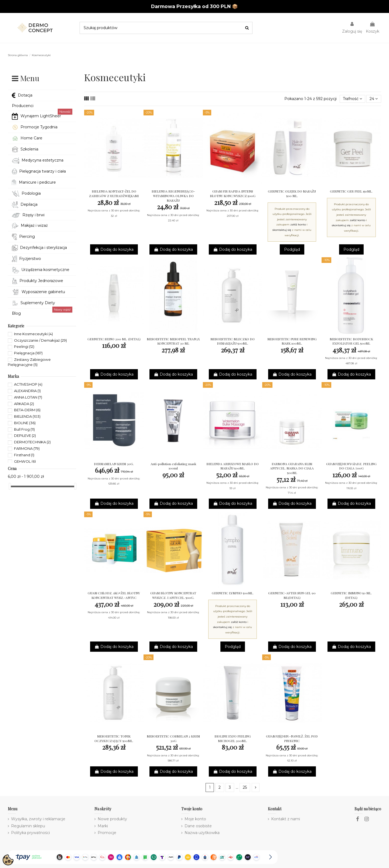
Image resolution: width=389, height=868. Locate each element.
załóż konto (298, 224)
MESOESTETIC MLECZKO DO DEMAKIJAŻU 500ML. (233, 341)
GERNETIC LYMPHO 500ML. (233, 593)
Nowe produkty (112, 819)
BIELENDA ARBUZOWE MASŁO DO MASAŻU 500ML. (233, 466)
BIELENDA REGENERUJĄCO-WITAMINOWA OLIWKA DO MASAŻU (173, 196)
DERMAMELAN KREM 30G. (114, 464)
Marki (103, 826)
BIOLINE (25, 423)
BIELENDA (27, 416)
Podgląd (292, 249)
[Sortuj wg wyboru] (352, 99)
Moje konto (195, 819)
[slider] (10, 486)
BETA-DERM (27, 410)
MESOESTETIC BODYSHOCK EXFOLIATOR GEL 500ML (351, 341)
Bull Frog (24, 429)
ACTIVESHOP (28, 384)
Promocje (107, 833)
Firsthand (24, 455)
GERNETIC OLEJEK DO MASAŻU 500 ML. (292, 193)
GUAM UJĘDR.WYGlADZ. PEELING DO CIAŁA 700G (351, 466)
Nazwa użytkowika (202, 833)
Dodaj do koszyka (114, 249)
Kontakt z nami (286, 819)
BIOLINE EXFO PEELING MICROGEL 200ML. (233, 738)
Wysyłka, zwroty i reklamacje (38, 819)
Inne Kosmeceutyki (33, 334)
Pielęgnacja (28, 353)
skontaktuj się (282, 230)
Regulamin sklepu (28, 826)
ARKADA (24, 404)
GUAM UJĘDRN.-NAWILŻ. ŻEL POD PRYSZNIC (292, 738)
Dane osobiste (198, 826)
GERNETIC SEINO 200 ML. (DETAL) (114, 339)
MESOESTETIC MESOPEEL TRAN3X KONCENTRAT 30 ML (173, 341)
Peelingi (24, 346)
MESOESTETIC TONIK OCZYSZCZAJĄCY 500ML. (114, 738)
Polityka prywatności (30, 833)
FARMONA (27, 448)
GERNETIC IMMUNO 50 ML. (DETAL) (351, 595)
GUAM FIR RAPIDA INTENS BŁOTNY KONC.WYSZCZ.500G (233, 193)
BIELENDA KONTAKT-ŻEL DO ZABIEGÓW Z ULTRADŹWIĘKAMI (114, 193)
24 (374, 99)
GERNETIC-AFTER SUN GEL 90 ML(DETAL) (292, 595)
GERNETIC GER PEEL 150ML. (351, 191)
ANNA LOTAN (28, 397)
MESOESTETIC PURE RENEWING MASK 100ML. (292, 341)
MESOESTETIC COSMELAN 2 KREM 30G (173, 738)
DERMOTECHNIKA (32, 442)
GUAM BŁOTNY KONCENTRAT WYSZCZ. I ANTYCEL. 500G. (173, 595)
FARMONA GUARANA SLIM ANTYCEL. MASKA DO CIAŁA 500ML (292, 468)
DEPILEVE (25, 435)
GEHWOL (25, 461)
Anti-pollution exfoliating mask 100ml (173, 466)
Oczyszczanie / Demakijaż (40, 340)
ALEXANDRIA (27, 391)
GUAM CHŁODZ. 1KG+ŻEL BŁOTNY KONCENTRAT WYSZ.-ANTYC (114, 595)
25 (245, 787)
